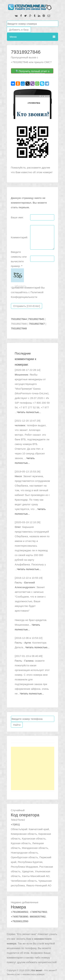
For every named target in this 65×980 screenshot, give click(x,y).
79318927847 (37, 324)
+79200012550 (20, 921)
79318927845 (36, 319)
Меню (32, 37)
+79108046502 (20, 912)
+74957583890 (20, 917)
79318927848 (19, 328)
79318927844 (19, 319)
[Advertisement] (33, 768)
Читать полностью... (29, 412)
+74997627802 (38, 912)
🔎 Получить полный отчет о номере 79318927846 (32, 72)
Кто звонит (37, 970)
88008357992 (38, 917)
